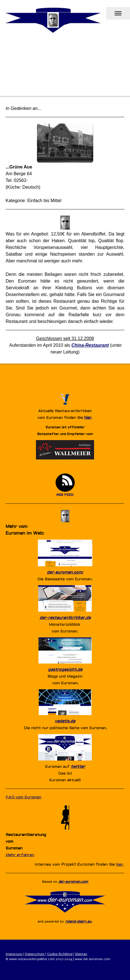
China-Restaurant (90, 345)
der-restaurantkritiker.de (65, 618)
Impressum (14, 954)
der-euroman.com (73, 882)
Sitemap (81, 954)
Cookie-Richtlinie (60, 954)
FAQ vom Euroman (23, 797)
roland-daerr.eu (78, 922)
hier (88, 418)
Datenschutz (35, 954)
